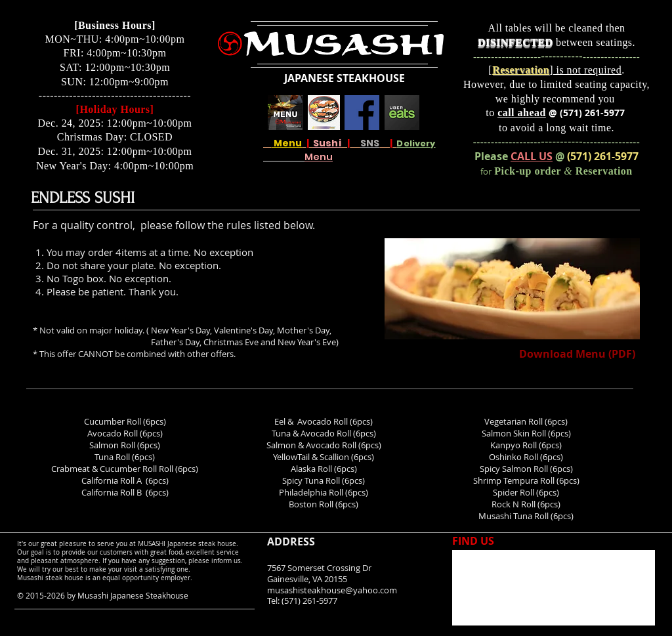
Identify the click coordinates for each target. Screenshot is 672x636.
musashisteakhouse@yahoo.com (332, 590)
